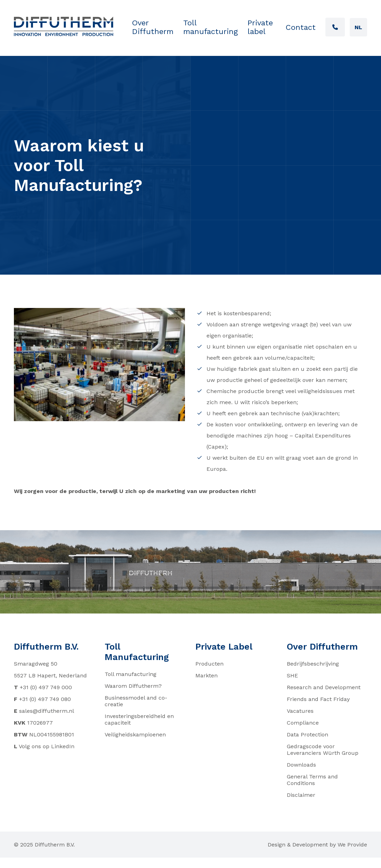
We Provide (352, 845)
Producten (209, 664)
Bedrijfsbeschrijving (313, 664)
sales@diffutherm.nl (47, 711)
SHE (292, 675)
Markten (206, 675)
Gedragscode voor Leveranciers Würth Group (323, 750)
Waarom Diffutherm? (133, 686)
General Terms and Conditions (312, 780)
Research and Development (324, 687)
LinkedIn (63, 746)
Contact (301, 27)
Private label (260, 27)
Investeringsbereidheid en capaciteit (139, 719)
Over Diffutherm (153, 27)
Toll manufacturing (210, 27)
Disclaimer (301, 795)
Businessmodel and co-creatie (136, 701)
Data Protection (307, 735)
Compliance (303, 723)
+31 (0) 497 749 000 (46, 687)
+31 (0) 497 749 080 (45, 699)
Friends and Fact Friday (318, 699)
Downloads (301, 765)
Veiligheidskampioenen (135, 735)
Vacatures (300, 711)
